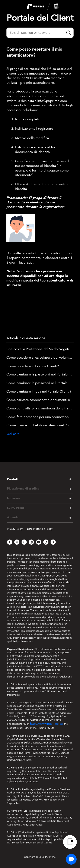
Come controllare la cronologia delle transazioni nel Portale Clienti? (40, 409)
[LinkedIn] (24, 542)
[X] (17, 542)
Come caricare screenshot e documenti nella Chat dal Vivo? (40, 400)
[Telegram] (53, 542)
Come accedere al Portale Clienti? (33, 366)
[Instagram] (31, 542)
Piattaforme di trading (23, 489)
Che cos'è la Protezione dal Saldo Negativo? (40, 349)
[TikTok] (46, 542)
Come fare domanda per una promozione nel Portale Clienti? (40, 417)
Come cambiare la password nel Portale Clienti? (40, 375)
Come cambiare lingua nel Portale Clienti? (39, 392)
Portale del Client (40, 18)
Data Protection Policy (40, 529)
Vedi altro (13, 434)
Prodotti (13, 479)
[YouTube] (39, 542)
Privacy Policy (15, 529)
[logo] (43, 6)
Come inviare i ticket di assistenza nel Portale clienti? (40, 425)
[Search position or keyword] (40, 33)
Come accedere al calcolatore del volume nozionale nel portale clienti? (40, 358)
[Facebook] (10, 542)
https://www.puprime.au (46, 724)
